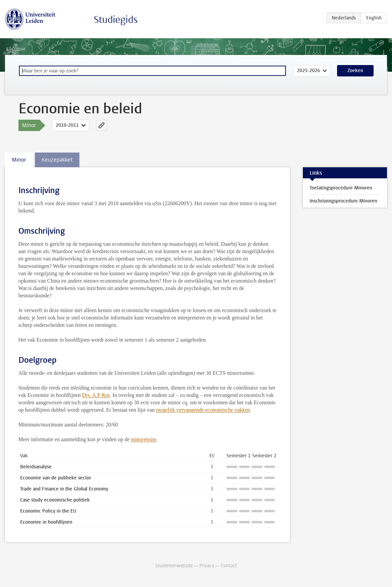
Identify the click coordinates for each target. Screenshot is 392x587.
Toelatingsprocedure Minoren (341, 188)
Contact (229, 566)
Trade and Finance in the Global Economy (64, 489)
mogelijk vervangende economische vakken (203, 410)
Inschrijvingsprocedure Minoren (343, 201)
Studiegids (116, 20)
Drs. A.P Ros (96, 395)
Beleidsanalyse (36, 467)
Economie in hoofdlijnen (46, 522)
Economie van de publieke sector (56, 478)
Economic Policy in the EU (48, 511)
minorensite (144, 439)
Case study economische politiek (55, 500)
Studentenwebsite (174, 566)
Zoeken (355, 71)
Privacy (207, 566)
